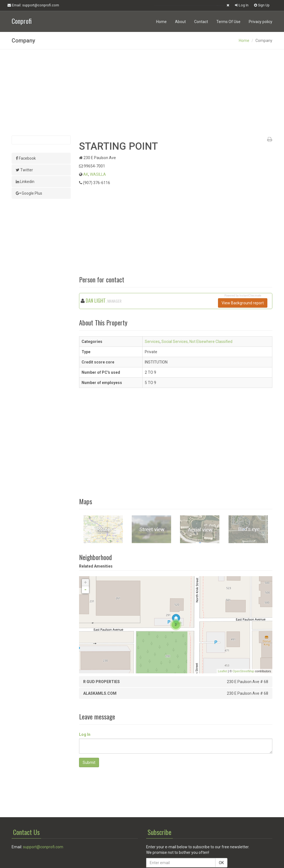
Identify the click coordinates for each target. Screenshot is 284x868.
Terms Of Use (228, 22)
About (180, 22)
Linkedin (25, 182)
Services (152, 342)
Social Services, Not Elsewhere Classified (197, 342)
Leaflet (223, 671)
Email (33, 5)
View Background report (243, 303)
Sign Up (262, 5)
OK (221, 863)
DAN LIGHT (96, 300)
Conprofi (22, 20)
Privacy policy (261, 22)
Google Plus (29, 193)
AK (86, 174)
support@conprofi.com (43, 847)
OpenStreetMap (244, 671)
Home (161, 22)
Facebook (26, 158)
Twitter (24, 170)
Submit (89, 762)
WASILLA (98, 174)
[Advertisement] (142, 92)
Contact (201, 22)
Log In (242, 5)
